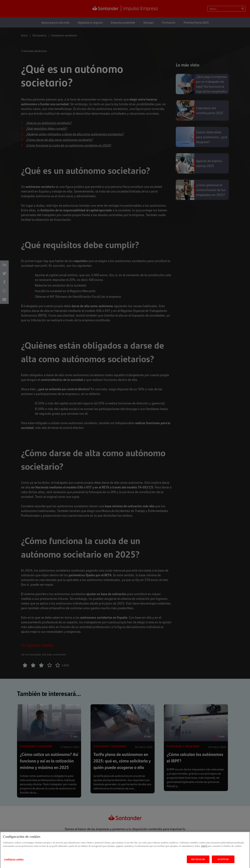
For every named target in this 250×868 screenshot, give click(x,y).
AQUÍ (204, 852)
